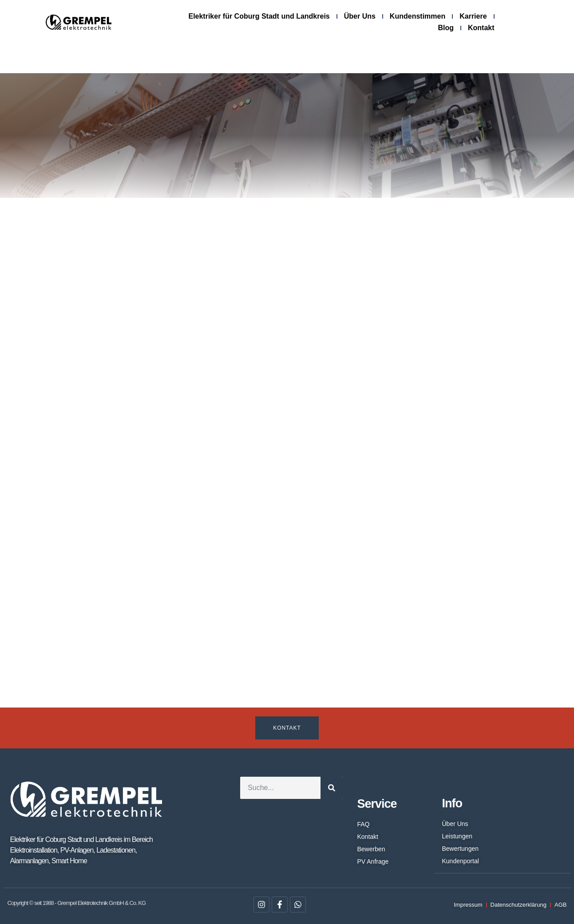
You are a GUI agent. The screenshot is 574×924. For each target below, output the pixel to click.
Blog (446, 28)
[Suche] (332, 788)
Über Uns (360, 16)
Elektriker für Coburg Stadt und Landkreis (259, 16)
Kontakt (481, 28)
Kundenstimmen (418, 16)
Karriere (473, 16)
